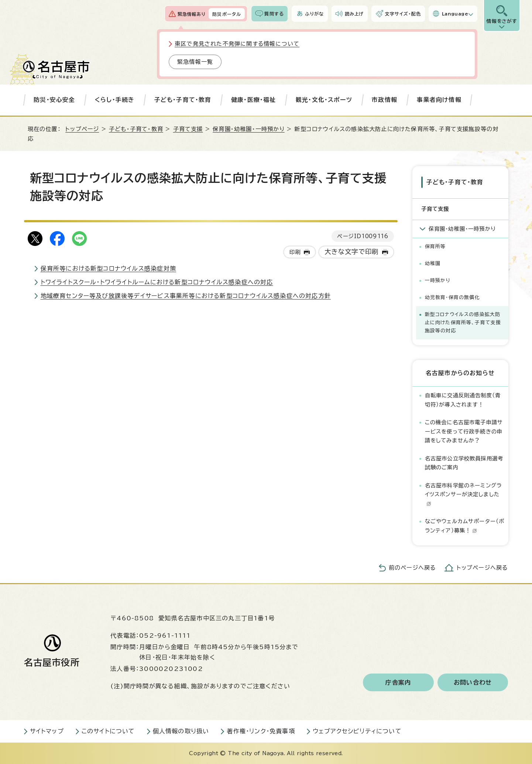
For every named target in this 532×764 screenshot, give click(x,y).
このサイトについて (108, 731)
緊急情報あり (192, 14)
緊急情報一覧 (195, 62)
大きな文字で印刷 (352, 252)
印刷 (295, 252)
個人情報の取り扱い (181, 731)
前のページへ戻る (413, 568)
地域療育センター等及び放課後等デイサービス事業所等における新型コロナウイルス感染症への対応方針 (186, 296)
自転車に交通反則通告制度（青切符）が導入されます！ (463, 400)
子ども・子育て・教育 (183, 100)
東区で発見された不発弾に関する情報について (237, 44)
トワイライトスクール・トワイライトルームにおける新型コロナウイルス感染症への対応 (157, 282)
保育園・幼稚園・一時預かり (249, 129)
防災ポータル (227, 14)
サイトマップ (47, 731)
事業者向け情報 (439, 100)
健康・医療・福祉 (254, 100)
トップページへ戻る (483, 568)
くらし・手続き (115, 100)
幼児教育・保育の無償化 (452, 297)
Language (455, 14)
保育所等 (435, 246)
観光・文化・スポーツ (324, 100)
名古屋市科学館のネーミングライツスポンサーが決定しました (464, 494)
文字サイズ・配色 (403, 14)
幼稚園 (433, 263)
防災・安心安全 (54, 100)
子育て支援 (188, 129)
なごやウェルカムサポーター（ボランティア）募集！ (465, 526)
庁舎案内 (398, 682)
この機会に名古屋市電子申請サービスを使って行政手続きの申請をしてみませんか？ (464, 431)
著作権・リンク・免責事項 (261, 731)
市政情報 (385, 100)
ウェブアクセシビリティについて (357, 731)
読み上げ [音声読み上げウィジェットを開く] (354, 14)
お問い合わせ (473, 682)
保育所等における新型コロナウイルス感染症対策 (108, 268)
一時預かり (438, 280)
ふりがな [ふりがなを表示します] (314, 14)
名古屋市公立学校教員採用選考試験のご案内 (464, 463)
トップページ (82, 129)
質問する (274, 14)
